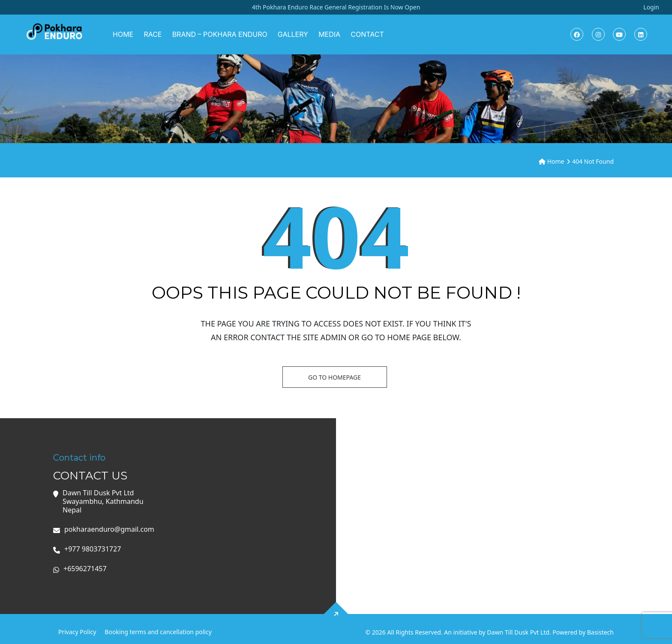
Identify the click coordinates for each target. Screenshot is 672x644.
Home (123, 34)
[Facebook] (577, 34)
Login (651, 7)
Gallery (293, 34)
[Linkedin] (641, 34)
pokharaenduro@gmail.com (109, 529)
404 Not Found (593, 161)
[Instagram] (598, 34)
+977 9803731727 (93, 549)
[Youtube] (619, 34)
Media (329, 34)
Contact (367, 34)
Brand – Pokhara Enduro (220, 34)
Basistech (600, 632)
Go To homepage (334, 377)
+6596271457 (85, 569)
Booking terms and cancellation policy (158, 632)
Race (153, 34)
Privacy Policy (77, 632)
